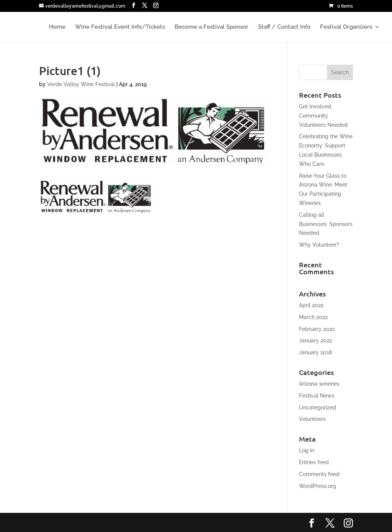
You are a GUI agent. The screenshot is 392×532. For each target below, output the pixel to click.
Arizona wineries (319, 384)
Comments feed (319, 474)
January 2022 (315, 340)
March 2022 (313, 317)
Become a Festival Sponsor (212, 27)
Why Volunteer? (319, 245)
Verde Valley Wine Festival (81, 84)
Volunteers (312, 419)
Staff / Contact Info (284, 27)
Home (57, 27)
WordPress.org (318, 486)
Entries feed (314, 462)
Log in (307, 450)
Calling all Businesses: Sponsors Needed (326, 224)
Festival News (317, 396)
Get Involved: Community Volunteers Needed (323, 116)
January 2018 (315, 352)
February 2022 (317, 329)
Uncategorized (318, 408)
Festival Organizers (346, 27)
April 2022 (311, 305)
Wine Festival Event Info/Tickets (120, 27)
